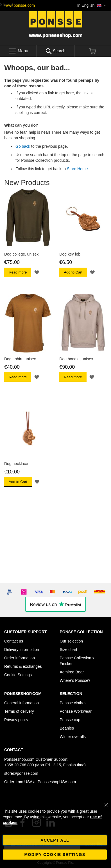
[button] (92, 6)
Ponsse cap (70, 720)
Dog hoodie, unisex (76, 359)
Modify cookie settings (55, 855)
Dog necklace (16, 464)
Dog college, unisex (21, 254)
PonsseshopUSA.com (57, 782)
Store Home (77, 169)
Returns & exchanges (23, 666)
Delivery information (22, 650)
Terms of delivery (19, 711)
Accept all (55, 840)
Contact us (14, 641)
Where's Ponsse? (75, 680)
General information (21, 703)
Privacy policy (16, 720)
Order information (20, 658)
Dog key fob (70, 254)
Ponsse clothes (73, 703)
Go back (23, 146)
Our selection (71, 641)
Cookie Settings (18, 675)
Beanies (67, 728)
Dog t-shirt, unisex (20, 359)
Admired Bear (72, 672)
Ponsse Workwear (76, 711)
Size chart (69, 650)
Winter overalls (73, 737)
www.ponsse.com (20, 5)
